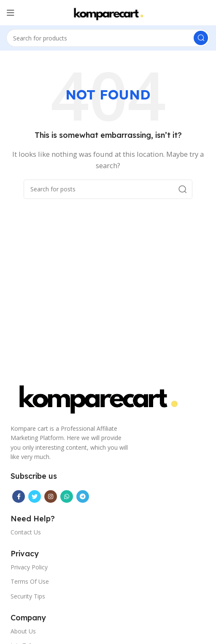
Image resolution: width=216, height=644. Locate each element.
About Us (23, 631)
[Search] (108, 38)
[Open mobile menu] (11, 13)
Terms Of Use (30, 581)
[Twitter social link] (35, 496)
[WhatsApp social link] (67, 496)
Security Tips (28, 596)
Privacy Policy (29, 567)
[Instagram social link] (51, 496)
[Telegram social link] (83, 496)
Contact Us (26, 532)
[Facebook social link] (19, 496)
